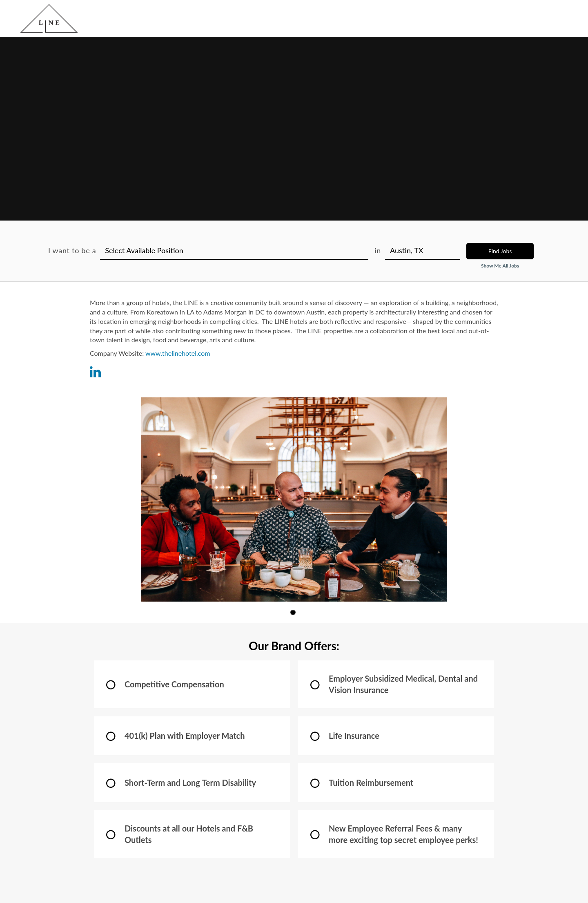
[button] (293, 612)
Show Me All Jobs (500, 266)
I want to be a (72, 250)
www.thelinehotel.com (178, 353)
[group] (294, 499)
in (378, 250)
